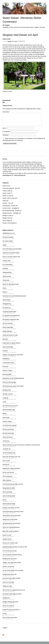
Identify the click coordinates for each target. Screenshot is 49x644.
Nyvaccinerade (8, 279)
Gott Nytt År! (9, 468)
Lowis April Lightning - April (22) (11, 191)
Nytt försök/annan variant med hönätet (13, 389)
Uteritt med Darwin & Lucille (10, 338)
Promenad (9, 370)
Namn (5, 131)
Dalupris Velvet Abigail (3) (10, 225)
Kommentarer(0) (7, 100)
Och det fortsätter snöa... (9, 456)
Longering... (9, 401)
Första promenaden (8, 240)
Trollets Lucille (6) (7, 193)
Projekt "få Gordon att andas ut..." (12, 613)
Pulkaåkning (9, 362)
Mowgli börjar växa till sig (9, 577)
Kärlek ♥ (8, 295)
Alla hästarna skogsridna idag (11, 323)
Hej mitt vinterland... (9, 327)
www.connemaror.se (20, 178)
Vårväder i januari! (10, 397)
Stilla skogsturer (10, 483)
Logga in (5, 630)
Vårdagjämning (9, 307)
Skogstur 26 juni (8, 542)
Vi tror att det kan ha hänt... (10, 554)
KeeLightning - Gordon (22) (10, 208)
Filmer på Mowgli (9, 495)
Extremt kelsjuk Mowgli (9, 507)
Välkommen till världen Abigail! (11, 256)
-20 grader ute (9, 452)
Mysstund (9, 342)
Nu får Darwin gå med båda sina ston (13, 487)
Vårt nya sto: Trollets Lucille (10, 546)
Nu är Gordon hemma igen (10, 621)
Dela (4, 102)
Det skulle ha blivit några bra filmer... (13, 597)
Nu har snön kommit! (10, 476)
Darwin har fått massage (9, 385)
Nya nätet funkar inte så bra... (11, 409)
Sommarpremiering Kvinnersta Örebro (13, 515)
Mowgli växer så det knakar (10, 523)
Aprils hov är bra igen (8, 585)
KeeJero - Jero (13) (8, 206)
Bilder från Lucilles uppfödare (11, 534)
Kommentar (6, 112)
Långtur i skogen (9, 425)
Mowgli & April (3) (7, 221)
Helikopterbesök (8, 276)
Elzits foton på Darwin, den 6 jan (11, 460)
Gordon (8, 617)
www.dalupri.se (7, 178)
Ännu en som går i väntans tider (11, 260)
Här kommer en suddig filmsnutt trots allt (14, 593)
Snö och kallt (9, 464)
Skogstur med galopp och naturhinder (13, 358)
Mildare (9, 417)
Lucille (9, 405)
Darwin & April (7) (7, 196)
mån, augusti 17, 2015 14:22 (18, 41)
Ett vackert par (9, 311)
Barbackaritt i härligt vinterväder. (11, 472)
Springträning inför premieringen (11, 527)
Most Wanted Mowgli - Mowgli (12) (12, 213)
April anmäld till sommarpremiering (12, 558)
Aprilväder (8, 272)
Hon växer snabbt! (8, 244)
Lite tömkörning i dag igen (10, 428)
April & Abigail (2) (7, 223)
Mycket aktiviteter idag (9, 413)
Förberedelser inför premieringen (12, 519)
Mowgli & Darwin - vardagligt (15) (12, 216)
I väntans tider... (8, 264)
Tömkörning (8, 283)
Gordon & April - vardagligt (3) (11, 211)
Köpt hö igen (9, 421)
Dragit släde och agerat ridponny (11, 346)
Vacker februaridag (9, 350)
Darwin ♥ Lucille (8, 538)
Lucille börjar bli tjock (9, 366)
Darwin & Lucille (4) (8, 198)
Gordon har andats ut (8, 609)
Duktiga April (8, 601)
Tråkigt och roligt (8, 589)
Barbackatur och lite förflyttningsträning (13, 381)
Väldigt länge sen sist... (9, 236)
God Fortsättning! (10, 479)
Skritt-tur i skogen (9, 374)
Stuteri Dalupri (8, 303)
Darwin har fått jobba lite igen (11, 287)
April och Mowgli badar (9, 499)
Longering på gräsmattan (9, 315)
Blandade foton (10, 393)
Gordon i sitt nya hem (9, 570)
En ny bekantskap (8, 268)
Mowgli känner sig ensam (10, 562)
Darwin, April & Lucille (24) (10, 201)
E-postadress (7, 134)
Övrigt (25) (6, 203)
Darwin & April (6, 39)
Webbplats (5, 137)
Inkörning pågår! (9, 378)
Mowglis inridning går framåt (10, 605)
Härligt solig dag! (10, 334)
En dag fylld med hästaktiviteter (11, 319)
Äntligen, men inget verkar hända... (12, 566)
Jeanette (9, 41)
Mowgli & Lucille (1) (8, 218)
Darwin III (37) (6, 188)
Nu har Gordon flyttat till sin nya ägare (13, 574)
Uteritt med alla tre (9, 440)
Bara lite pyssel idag (9, 432)
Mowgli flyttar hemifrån (9, 491)
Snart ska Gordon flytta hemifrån (11, 581)
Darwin (8, 291)
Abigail (8, 248)
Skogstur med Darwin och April (20, 35)
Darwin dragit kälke (9, 330)
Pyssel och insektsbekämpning (11, 530)
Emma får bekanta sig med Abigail (12, 252)
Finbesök (9, 354)
